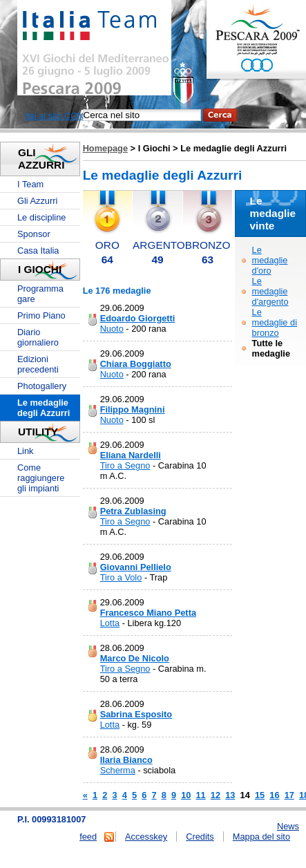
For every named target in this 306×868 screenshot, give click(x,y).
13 (230, 795)
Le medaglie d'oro (270, 260)
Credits (200, 837)
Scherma (118, 770)
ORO (107, 245)
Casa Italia (38, 251)
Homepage (105, 148)
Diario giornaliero (38, 337)
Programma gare (40, 294)
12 (216, 795)
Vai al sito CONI (55, 116)
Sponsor (34, 234)
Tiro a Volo (121, 577)
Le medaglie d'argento (270, 291)
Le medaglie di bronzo (275, 322)
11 (200, 795)
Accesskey (146, 837)
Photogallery (42, 386)
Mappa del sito (261, 837)
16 (274, 795)
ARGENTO (159, 245)
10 (186, 795)
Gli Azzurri (37, 201)
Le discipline (41, 217)
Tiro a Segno (125, 465)
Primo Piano (41, 315)
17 (289, 795)
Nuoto (112, 329)
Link (25, 451)
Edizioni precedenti (38, 364)
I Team (30, 184)
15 (260, 795)
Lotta (110, 623)
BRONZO (208, 245)
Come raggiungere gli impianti (41, 478)
